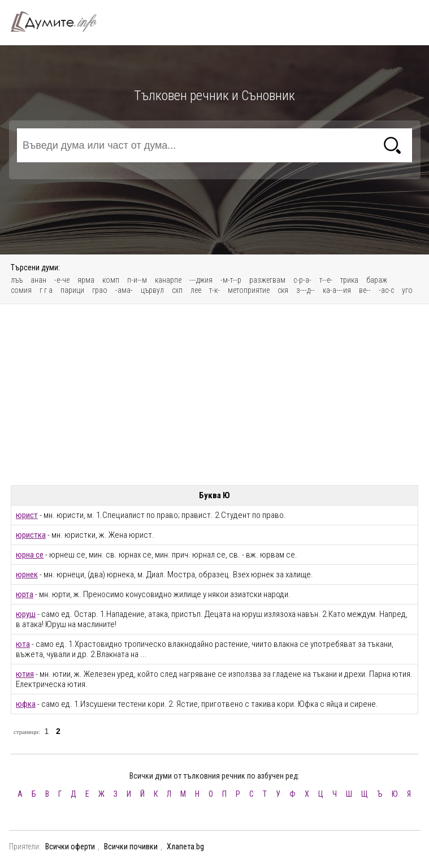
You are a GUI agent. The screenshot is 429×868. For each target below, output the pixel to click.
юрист (27, 515)
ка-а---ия (337, 290)
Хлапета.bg (185, 847)
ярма (86, 280)
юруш (26, 614)
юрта (25, 594)
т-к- (214, 290)
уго (407, 290)
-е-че (62, 280)
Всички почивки (131, 847)
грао (100, 290)
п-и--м (137, 280)
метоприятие (249, 290)
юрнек (27, 575)
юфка (26, 704)
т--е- (326, 280)
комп (111, 280)
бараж (377, 280)
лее (196, 290)
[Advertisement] (215, 395)
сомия (21, 290)
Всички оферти (70, 847)
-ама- (124, 290)
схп (177, 290)
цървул (152, 290)
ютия (25, 674)
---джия (201, 280)
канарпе (168, 280)
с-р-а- (302, 280)
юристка (31, 535)
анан (38, 280)
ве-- (365, 290)
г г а (46, 290)
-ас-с (386, 290)
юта (23, 644)
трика (349, 280)
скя (283, 290)
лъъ (17, 280)
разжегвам (267, 280)
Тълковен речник (60, 21)
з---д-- (305, 290)
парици (72, 290)
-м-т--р (231, 280)
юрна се (30, 555)
